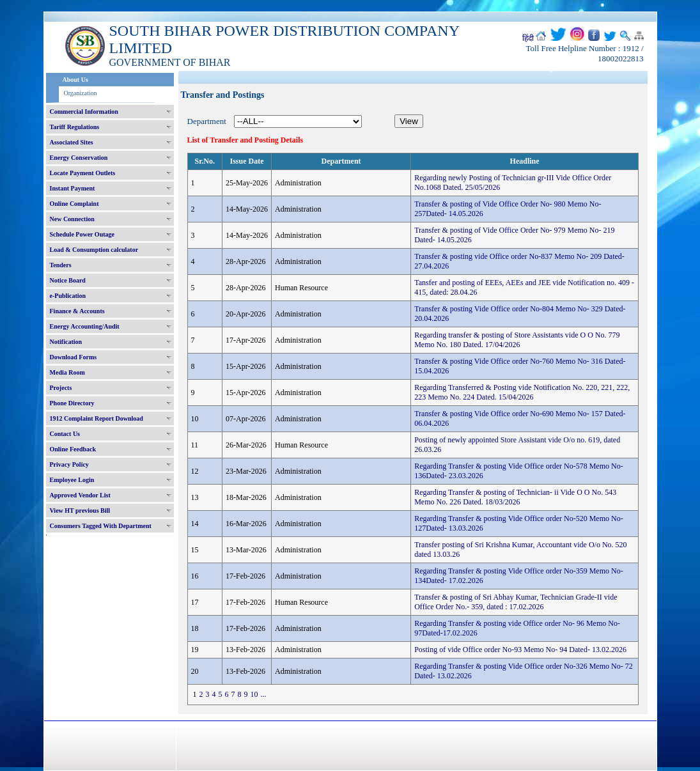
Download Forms (74, 357)
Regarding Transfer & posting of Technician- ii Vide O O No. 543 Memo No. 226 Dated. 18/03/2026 (515, 497)
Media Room (67, 372)
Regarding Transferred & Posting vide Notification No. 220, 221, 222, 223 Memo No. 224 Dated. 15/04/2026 (522, 392)
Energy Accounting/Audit (85, 326)
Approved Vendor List (80, 495)
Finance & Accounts (77, 311)
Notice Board (68, 280)
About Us (75, 80)
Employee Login (72, 480)
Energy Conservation (79, 158)
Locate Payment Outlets (83, 173)
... (264, 694)
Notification (66, 342)
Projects (61, 388)
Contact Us (65, 434)
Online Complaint (74, 204)
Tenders (61, 265)
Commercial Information (84, 112)
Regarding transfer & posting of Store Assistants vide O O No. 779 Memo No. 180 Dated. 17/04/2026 (517, 340)
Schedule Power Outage (82, 234)
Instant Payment (73, 188)
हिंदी (528, 38)
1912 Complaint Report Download (97, 418)
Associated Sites (72, 142)
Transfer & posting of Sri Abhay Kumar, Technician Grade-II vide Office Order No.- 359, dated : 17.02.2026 (516, 602)
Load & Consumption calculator (94, 250)
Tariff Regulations (75, 127)
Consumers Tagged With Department (101, 526)
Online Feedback (73, 449)
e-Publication (68, 296)
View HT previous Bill (80, 510)
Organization (81, 93)
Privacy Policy (69, 464)
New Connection (72, 219)
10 (254, 694)
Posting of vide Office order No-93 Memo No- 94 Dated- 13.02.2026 (520, 650)
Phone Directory (72, 403)
